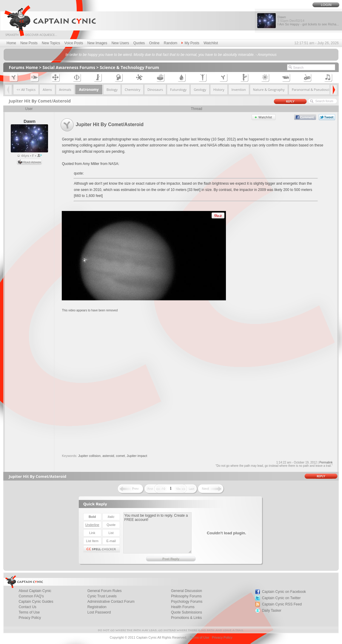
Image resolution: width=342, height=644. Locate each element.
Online (154, 43)
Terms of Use (199, 637)
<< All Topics (26, 90)
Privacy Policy (30, 618)
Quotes (139, 43)
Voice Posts (74, 43)
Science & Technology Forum (129, 67)
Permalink (326, 462)
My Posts (190, 43)
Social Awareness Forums (69, 67)
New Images (97, 43)
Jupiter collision (89, 456)
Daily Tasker (272, 611)
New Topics (51, 43)
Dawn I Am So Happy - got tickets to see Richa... (308, 21)
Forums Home (23, 67)
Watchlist (211, 43)
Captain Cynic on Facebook (284, 592)
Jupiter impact (137, 456)
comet (120, 456)
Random (171, 43)
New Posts (29, 43)
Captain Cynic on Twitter (281, 598)
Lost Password (99, 612)
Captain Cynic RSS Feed (282, 604)
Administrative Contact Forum (111, 602)
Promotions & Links (186, 618)
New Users (120, 43)
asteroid (108, 456)
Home (11, 43)
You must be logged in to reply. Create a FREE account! (157, 533)
